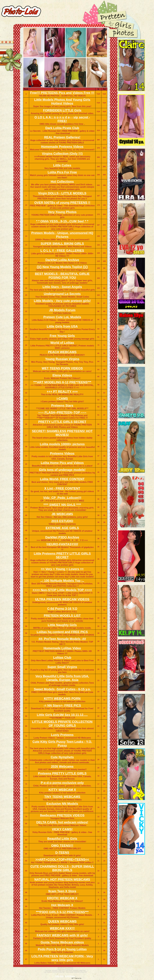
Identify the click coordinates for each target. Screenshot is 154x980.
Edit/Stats (70, 976)
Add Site (59, 976)
